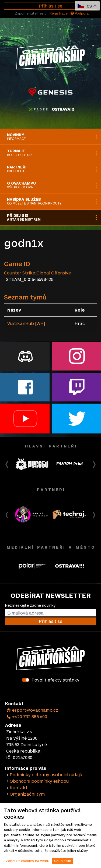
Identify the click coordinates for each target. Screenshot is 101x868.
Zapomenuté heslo (31, 13)
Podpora (80, 13)
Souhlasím (63, 861)
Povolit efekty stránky (55, 680)
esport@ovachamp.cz (32, 710)
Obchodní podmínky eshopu (39, 781)
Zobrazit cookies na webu (27, 861)
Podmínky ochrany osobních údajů (46, 775)
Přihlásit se (50, 6)
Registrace (59, 13)
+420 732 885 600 (27, 716)
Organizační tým (27, 794)
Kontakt (19, 787)
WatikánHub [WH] (26, 323)
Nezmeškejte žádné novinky (30, 605)
